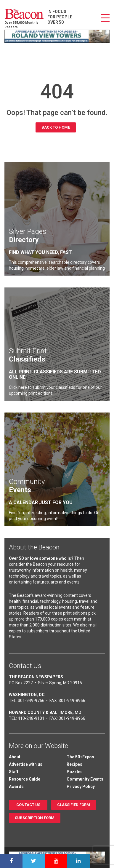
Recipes (74, 764)
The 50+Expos (80, 757)
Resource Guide (25, 779)
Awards (16, 787)
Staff (14, 772)
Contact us (28, 805)
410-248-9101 (31, 718)
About (15, 757)
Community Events (85, 779)
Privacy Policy (81, 787)
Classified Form (74, 805)
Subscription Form (35, 818)
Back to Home (56, 127)
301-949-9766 (31, 701)
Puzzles (75, 772)
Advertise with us (26, 764)
